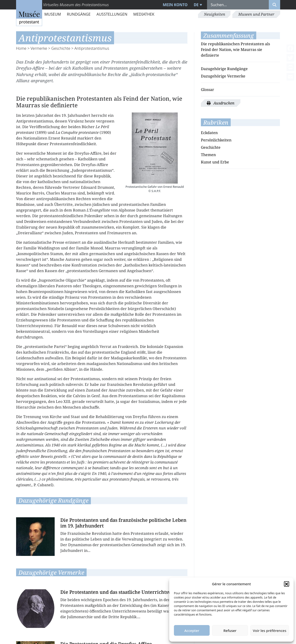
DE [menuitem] (196, 5)
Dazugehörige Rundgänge (224, 69)
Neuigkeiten (215, 14)
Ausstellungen (112, 14)
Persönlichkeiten (216, 140)
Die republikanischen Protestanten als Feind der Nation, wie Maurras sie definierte (235, 50)
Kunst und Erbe (215, 162)
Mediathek (144, 14)
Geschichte (61, 48)
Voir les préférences (270, 630)
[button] (287, 584)
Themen (208, 155)
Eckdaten (209, 133)
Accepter (192, 630)
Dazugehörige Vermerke (223, 76)
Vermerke (39, 48)
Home (21, 48)
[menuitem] (197, 5)
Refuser (230, 630)
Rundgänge (79, 14)
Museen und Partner (256, 14)
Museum (53, 14)
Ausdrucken (221, 103)
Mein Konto (175, 5)
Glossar (208, 90)
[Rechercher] (274, 5)
